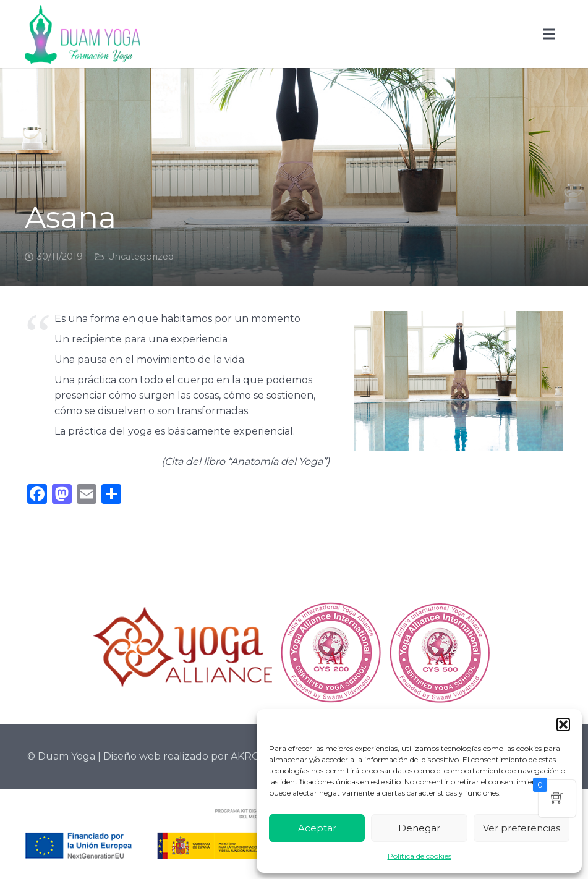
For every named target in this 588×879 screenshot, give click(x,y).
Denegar (419, 828)
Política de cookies (420, 856)
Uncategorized (141, 257)
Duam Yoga (66, 756)
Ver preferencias (522, 828)
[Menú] (549, 34)
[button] (563, 724)
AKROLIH (254, 756)
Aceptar (317, 828)
